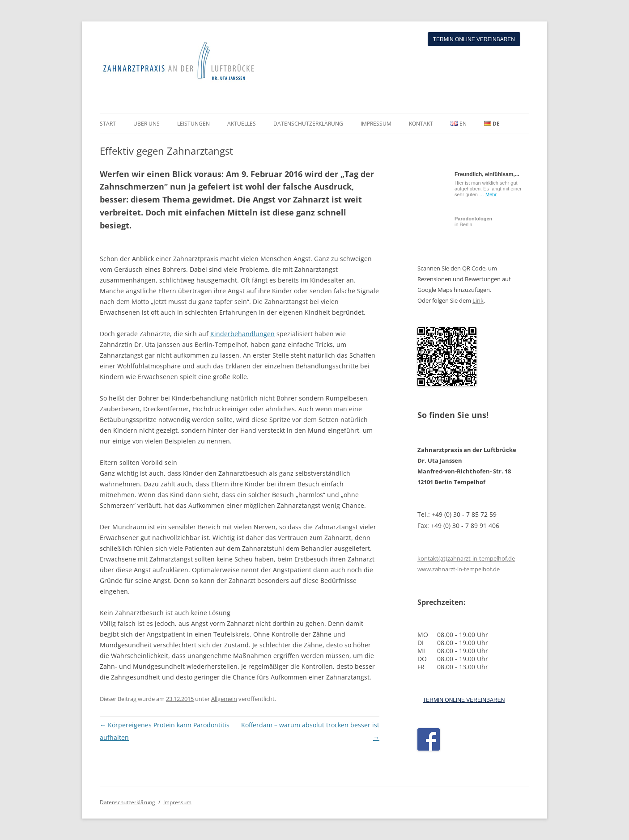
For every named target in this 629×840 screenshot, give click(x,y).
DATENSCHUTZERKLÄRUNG (308, 124)
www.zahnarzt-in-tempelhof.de (459, 569)
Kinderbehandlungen (242, 334)
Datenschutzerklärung (127, 802)
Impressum (177, 802)
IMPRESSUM (376, 124)
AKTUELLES (242, 124)
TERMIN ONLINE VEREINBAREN (464, 700)
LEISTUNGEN (193, 124)
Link (478, 300)
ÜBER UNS (147, 124)
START (108, 124)
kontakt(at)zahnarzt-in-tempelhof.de (466, 558)
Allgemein (224, 699)
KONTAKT (421, 124)
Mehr (491, 194)
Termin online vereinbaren (474, 39)
